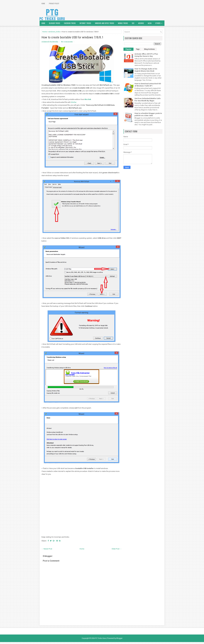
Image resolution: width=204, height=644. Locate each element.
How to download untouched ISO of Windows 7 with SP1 (148, 85)
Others (160, 22)
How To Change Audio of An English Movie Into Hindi (146, 70)
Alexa (150, 23)
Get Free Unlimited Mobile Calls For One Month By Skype (148, 100)
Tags (138, 49)
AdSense (141, 23)
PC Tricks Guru (101, 638)
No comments (67, 42)
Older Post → (117, 549)
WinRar (74, 102)
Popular (128, 49)
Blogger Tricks (55, 23)
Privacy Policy (54, 3)
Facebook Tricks (70, 23)
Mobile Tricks (123, 23)
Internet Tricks (85, 23)
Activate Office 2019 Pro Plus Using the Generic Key (146, 55)
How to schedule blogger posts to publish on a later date (148, 114)
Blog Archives (149, 49)
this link (88, 99)
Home (43, 3)
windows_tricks (54, 32)
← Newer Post (47, 549)
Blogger (119, 638)
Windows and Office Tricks (105, 23)
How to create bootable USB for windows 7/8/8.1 (72, 37)
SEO (133, 23)
